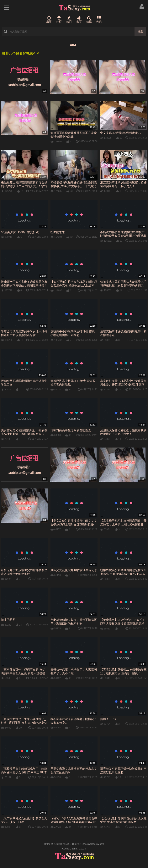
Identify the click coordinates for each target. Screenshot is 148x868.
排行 (59, 20)
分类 (99, 20)
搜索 (140, 32)
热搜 (89, 20)
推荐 (79, 20)
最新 (49, 20)
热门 (69, 20)
